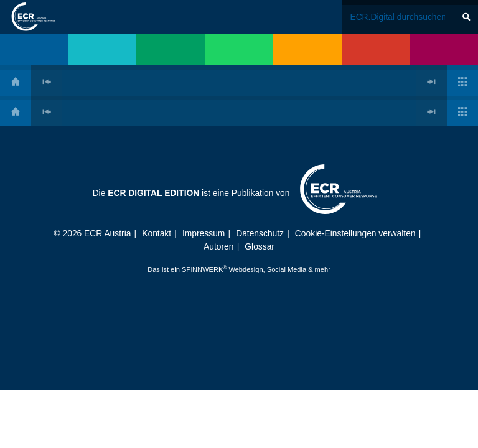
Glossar (260, 246)
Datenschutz (260, 233)
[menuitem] (34, 49)
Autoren (218, 246)
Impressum (204, 233)
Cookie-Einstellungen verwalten (355, 233)
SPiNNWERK (202, 269)
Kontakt (157, 233)
